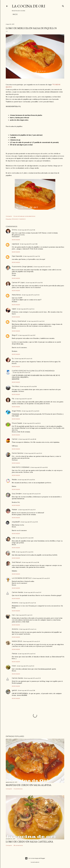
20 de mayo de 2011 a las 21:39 (29, 522)
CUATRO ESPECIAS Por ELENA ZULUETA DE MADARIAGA (33, 371)
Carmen (15, 439)
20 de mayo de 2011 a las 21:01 (27, 510)
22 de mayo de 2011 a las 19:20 (26, 666)
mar (13, 615)
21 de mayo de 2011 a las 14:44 (28, 629)
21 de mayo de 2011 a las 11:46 (27, 603)
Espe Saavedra (17, 256)
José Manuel (16, 562)
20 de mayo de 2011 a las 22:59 (25, 538)
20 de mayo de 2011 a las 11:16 (31, 256)
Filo (13, 399)
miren (14, 666)
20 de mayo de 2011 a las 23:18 (30, 562)
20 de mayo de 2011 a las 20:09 (32, 494)
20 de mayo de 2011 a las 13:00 (31, 295)
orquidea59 (16, 522)
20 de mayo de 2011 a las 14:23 (21, 372)
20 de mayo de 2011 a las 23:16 (24, 552)
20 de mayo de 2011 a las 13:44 (26, 309)
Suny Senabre (17, 494)
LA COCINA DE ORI (29, 6)
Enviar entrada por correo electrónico (24, 216)
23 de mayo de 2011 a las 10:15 (32, 678)
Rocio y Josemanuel (19, 321)
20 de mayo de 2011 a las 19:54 (26, 480)
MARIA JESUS (17, 641)
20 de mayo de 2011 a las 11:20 (42, 267)
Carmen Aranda (17, 592)
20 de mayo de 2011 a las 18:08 (27, 439)
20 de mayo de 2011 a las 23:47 (32, 592)
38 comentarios (18, 845)
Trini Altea (15, 386)
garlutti (14, 690)
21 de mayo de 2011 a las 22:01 (31, 641)
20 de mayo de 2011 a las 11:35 (34, 283)
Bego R (15, 335)
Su (13, 359)
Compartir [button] (9, 216)
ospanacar (15, 244)
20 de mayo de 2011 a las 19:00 (33, 453)
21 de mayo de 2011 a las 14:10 (24, 615)
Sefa (13, 552)
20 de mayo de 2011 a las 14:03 (23, 359)
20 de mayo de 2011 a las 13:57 (27, 335)
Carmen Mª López (18, 283)
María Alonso (16, 295)
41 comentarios (18, 789)
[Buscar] (63, 6)
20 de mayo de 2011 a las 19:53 (39, 467)
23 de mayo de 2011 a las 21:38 (26, 690)
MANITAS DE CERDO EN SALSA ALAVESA (29, 785)
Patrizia (15, 654)
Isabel (14, 309)
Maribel (15, 510)
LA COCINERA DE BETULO (22, 578)
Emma (14, 230)
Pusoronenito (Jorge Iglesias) (22, 267)
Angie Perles (16, 411)
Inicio (15, 14)
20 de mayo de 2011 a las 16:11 (23, 399)
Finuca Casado (17, 423)
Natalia (14, 480)
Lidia (13, 538)
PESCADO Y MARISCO (19, 219)
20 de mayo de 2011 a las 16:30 (30, 411)
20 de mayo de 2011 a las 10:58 (29, 244)
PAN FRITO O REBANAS (21, 467)
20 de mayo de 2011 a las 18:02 (32, 423)
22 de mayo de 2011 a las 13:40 (27, 654)
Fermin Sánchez (18, 453)
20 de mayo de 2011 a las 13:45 (36, 321)
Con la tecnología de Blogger (35, 858)
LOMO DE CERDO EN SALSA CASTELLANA (29, 842)
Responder (16, 240)
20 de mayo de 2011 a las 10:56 (26, 230)
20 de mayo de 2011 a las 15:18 (28, 386)
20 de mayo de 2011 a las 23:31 (41, 578)
